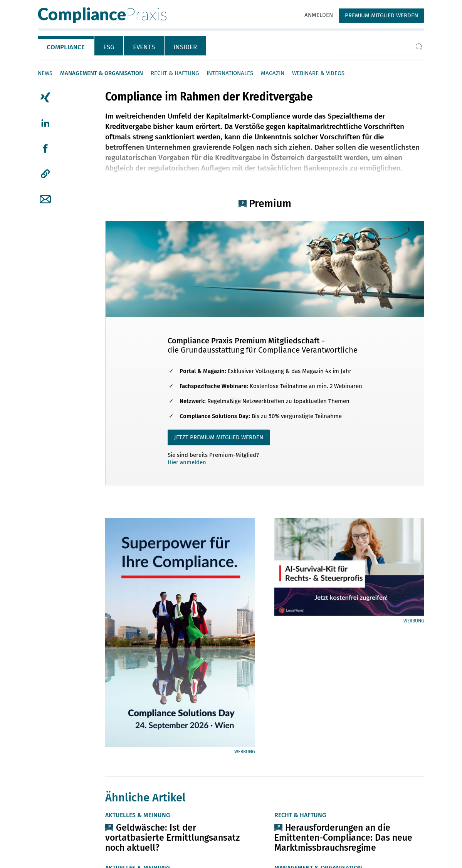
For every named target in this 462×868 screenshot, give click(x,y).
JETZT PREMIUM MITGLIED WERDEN (219, 437)
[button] (45, 174)
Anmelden (319, 15)
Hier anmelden (187, 462)
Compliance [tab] (66, 47)
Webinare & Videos (318, 73)
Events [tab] (144, 47)
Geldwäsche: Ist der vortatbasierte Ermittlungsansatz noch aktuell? (172, 838)
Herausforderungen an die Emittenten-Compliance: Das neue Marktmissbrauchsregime (343, 838)
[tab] (66, 46)
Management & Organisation (102, 73)
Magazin (273, 73)
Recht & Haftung (175, 73)
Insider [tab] (185, 47)
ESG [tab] (109, 47)
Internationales (230, 73)
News (45, 73)
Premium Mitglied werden (381, 15)
